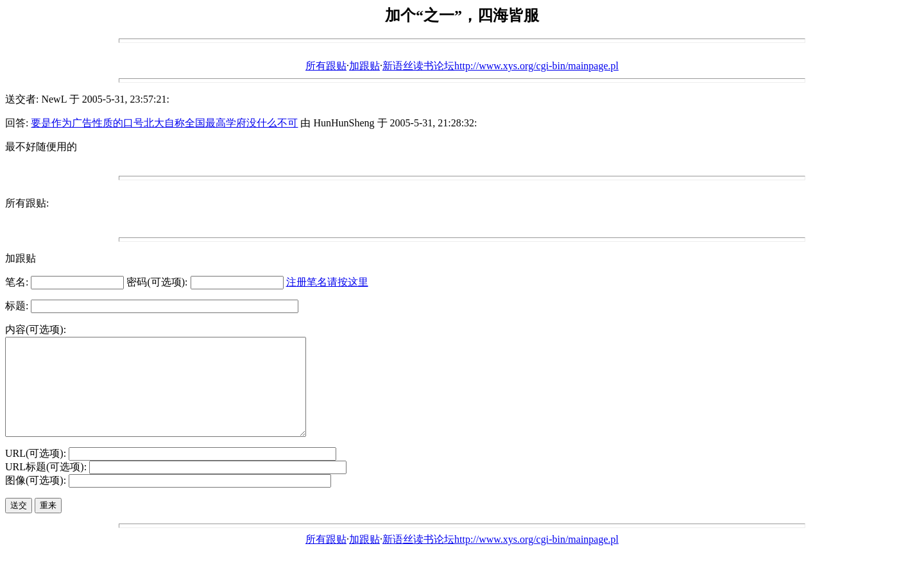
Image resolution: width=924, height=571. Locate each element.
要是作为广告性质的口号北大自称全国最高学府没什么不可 (164, 123)
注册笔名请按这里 (327, 282)
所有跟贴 (326, 66)
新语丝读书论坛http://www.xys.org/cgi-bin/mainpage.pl (501, 66)
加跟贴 (364, 66)
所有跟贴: (27, 203)
